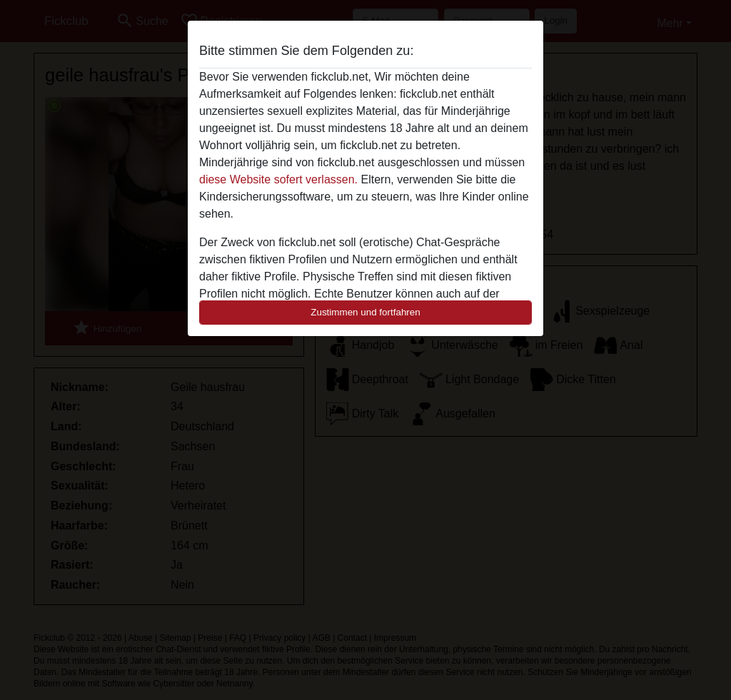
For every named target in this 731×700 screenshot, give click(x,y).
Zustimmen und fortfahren (365, 312)
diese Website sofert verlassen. (278, 179)
